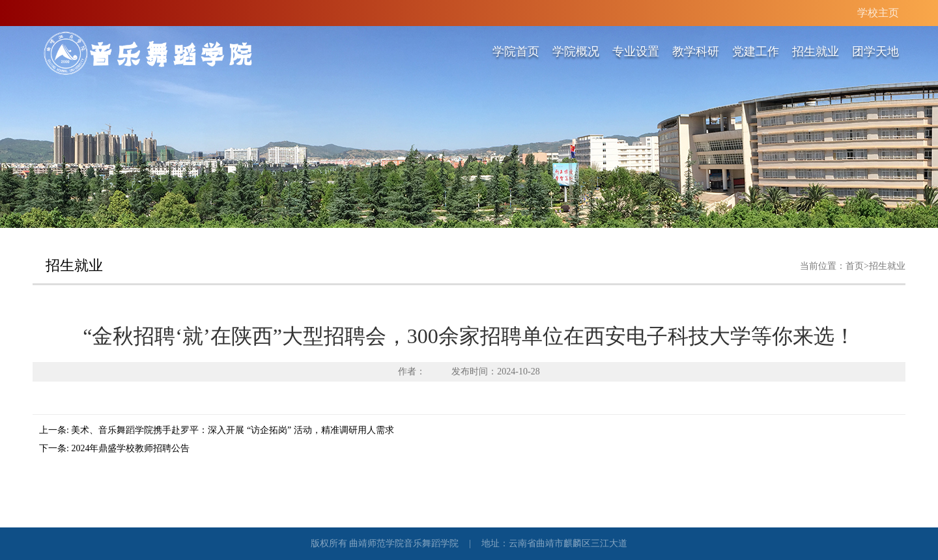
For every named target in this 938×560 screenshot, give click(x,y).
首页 (855, 266)
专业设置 (636, 51)
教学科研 (696, 51)
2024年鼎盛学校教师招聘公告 (130, 448)
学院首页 (516, 51)
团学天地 (875, 51)
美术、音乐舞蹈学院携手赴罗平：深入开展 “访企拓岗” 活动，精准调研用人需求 (232, 430)
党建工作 (756, 51)
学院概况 (576, 51)
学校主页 (878, 13)
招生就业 (816, 51)
